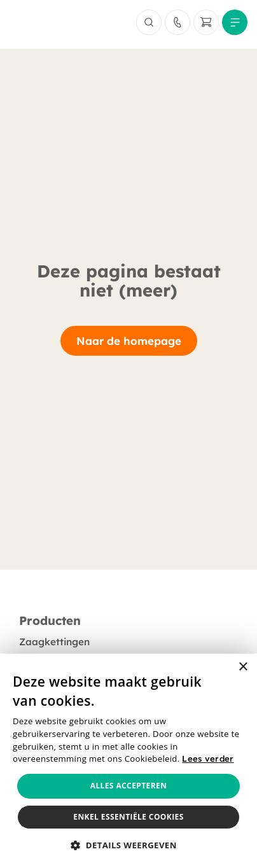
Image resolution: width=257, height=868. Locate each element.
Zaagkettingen (54, 642)
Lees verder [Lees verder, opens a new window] (208, 759)
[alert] (128, 761)
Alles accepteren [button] (129, 786)
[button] (128, 846)
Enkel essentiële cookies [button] (128, 817)
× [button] (243, 667)
